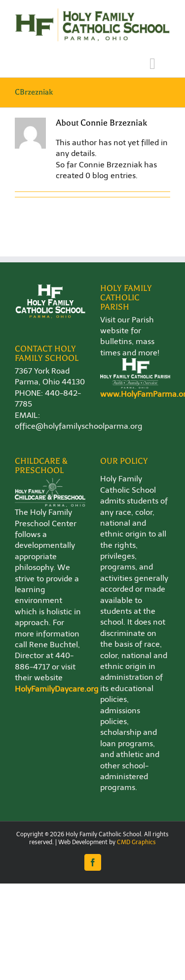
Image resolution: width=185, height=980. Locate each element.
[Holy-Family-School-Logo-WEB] (92, 11)
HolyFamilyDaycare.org (57, 689)
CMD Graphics (136, 842)
